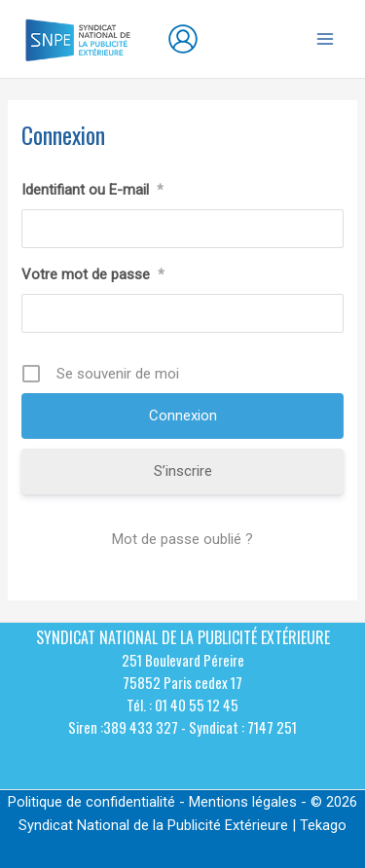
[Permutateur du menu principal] (325, 39)
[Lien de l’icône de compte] (183, 39)
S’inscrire (183, 471)
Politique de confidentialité (91, 802)
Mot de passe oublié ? (182, 539)
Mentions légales (243, 802)
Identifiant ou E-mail (92, 190)
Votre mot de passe (93, 274)
